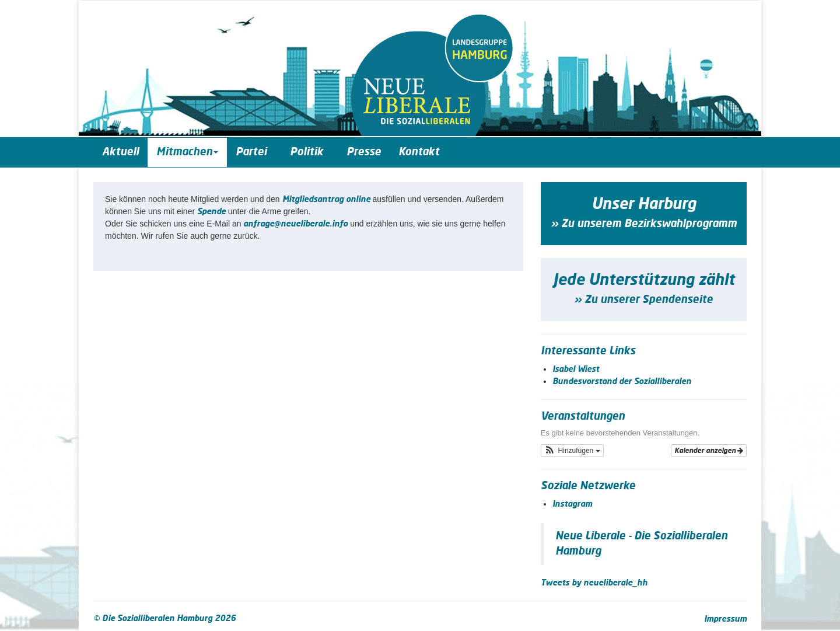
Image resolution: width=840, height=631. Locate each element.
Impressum (725, 619)
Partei (254, 152)
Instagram (572, 504)
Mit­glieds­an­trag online (326, 200)
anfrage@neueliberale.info (295, 224)
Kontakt (419, 152)
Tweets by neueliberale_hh (594, 583)
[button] (572, 451)
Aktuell (120, 152)
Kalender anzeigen (709, 451)
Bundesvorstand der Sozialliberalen (622, 382)
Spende (211, 212)
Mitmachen (187, 152)
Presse (364, 152)
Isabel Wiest (576, 369)
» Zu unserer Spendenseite (643, 300)
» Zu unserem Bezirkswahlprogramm (644, 224)
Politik (309, 152)
